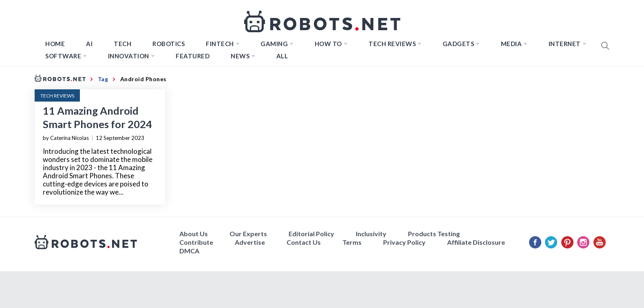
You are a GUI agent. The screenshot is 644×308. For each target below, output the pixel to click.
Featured (193, 56)
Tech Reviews (392, 44)
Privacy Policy (404, 242)
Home (55, 44)
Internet (565, 44)
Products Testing (434, 234)
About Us (194, 234)
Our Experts (248, 234)
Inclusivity (371, 234)
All (282, 56)
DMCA (189, 251)
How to (328, 44)
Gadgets (459, 44)
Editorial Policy (311, 234)
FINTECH (220, 44)
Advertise (250, 242)
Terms (352, 242)
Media (512, 44)
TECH (122, 44)
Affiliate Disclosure (476, 242)
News (240, 56)
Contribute (196, 242)
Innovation (129, 56)
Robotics (169, 44)
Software (63, 56)
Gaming (274, 44)
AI (89, 44)
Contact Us (304, 242)
